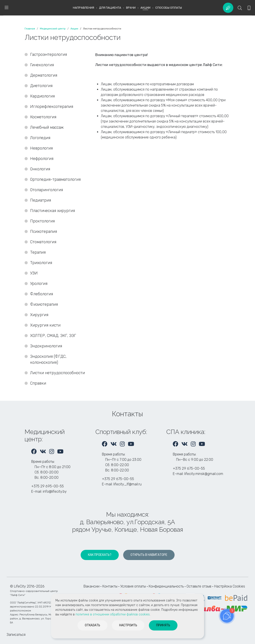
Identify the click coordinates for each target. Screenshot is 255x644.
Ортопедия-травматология (55, 179)
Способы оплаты (169, 8)
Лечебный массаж (47, 127)
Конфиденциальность (166, 586)
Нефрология (42, 159)
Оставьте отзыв (199, 586)
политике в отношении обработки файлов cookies (113, 614)
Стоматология (44, 242)
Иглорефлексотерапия (52, 107)
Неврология (41, 148)
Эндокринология (46, 346)
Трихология (41, 263)
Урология (39, 284)
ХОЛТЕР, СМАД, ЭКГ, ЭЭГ (53, 336)
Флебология (42, 294)
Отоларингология (47, 190)
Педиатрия (41, 200)
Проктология (42, 221)
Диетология (41, 86)
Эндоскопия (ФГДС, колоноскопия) (48, 359)
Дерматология (44, 75)
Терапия (38, 252)
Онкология (40, 169)
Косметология (43, 117)
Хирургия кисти (46, 325)
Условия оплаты (133, 586)
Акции (145, 8)
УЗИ (34, 273)
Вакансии (91, 586)
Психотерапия (44, 232)
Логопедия (40, 138)
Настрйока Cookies (230, 586)
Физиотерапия (44, 304)
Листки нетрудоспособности (57, 373)
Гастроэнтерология (49, 54)
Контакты (110, 586)
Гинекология (42, 65)
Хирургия (39, 315)
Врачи (131, 8)
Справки (38, 383)
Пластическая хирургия (53, 211)
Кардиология (42, 96)
